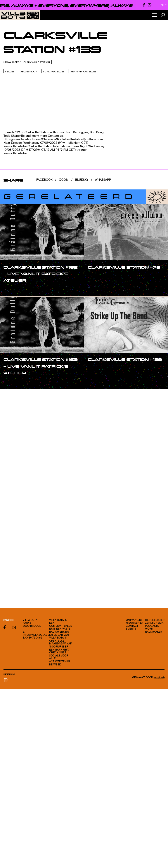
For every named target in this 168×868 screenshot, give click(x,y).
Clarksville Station (37, 62)
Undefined (159, 677)
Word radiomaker (154, 630)
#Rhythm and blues (83, 72)
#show (13, 289)
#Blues (10, 72)
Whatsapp (103, 179)
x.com (64, 179)
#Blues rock (29, 72)
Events (131, 629)
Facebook (44, 179)
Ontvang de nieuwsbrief (135, 621)
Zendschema (154, 623)
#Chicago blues (54, 72)
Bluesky (82, 179)
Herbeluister (155, 620)
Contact (132, 626)
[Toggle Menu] (154, 15)
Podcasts (152, 626)
